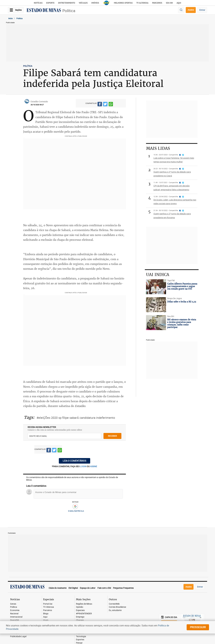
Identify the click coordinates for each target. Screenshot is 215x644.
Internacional (16, 617)
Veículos (83, 3)
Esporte (50, 3)
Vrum (46, 620)
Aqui (45, 617)
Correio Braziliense (117, 607)
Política (69, 11)
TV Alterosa (142, 3)
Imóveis (95, 3)
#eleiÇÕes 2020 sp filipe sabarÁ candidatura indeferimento (76, 418)
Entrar (202, 10)
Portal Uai (48, 604)
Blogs (46, 614)
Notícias (38, 3)
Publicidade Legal (18, 636)
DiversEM (14, 620)
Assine (191, 10)
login (83, 466)
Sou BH (169, 3)
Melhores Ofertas (123, 3)
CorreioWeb (114, 604)
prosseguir (198, 627)
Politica (19, 18)
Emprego (80, 617)
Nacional (14, 614)
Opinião (80, 607)
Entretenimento (67, 3)
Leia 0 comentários (75, 461)
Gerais (13, 604)
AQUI (179, 3)
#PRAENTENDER (84, 614)
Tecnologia (81, 636)
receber (112, 436)
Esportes (80, 640)
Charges (80, 620)
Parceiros (157, 3)
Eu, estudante (115, 610)
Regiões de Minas (84, 604)
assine (94, 466)
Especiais (80, 610)
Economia (15, 610)
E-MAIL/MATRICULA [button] (76, 511)
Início (11, 18)
